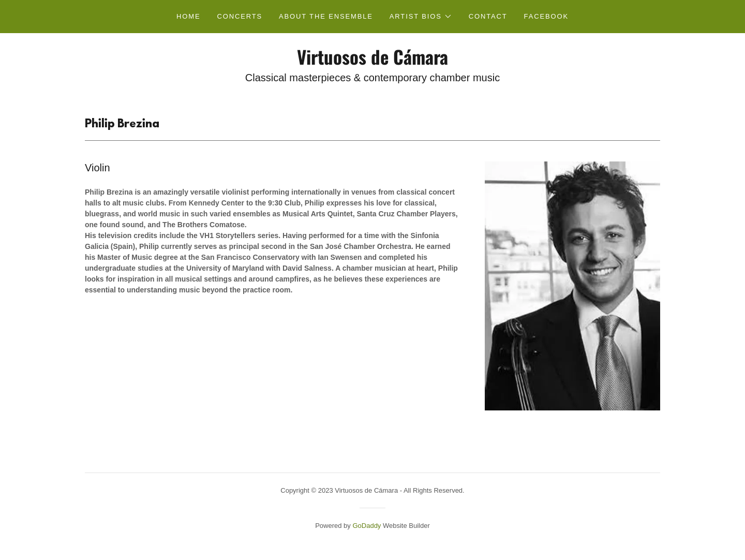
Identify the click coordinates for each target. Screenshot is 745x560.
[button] (421, 17)
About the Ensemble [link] (326, 16)
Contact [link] (488, 16)
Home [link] (188, 16)
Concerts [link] (240, 16)
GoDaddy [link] (367, 526)
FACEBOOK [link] (546, 16)
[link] (372, 62)
